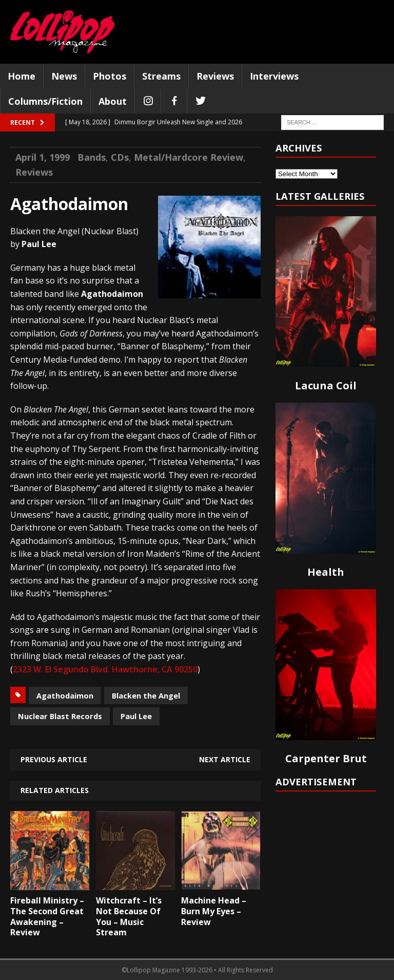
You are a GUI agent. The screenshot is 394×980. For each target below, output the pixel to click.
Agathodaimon (65, 695)
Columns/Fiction (45, 101)
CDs (120, 157)
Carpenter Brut (326, 758)
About (113, 101)
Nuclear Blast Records (60, 716)
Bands (92, 157)
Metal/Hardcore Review (189, 157)
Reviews (215, 76)
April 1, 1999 (43, 157)
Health (326, 572)
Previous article (54, 759)
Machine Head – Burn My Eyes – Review (214, 911)
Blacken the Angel (146, 695)
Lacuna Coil (326, 385)
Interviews (274, 76)
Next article (225, 759)
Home (22, 76)
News (64, 76)
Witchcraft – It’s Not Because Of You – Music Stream (129, 916)
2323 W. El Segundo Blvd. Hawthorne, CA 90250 (105, 669)
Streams (161, 76)
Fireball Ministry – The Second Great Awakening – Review (47, 916)
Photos (110, 76)
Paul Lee (136, 716)
